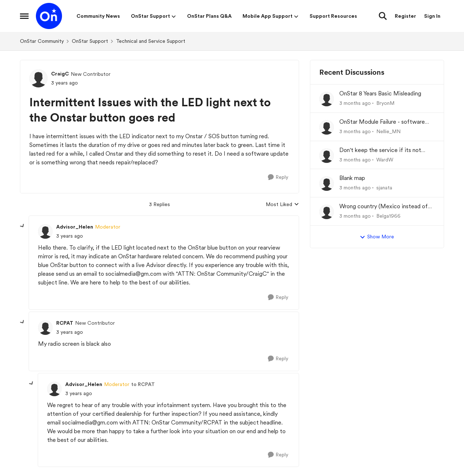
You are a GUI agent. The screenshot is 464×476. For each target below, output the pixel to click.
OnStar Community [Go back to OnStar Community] (42, 41)
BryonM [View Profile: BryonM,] (385, 103)
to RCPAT (143, 384)
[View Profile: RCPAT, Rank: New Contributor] (45, 328)
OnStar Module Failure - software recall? (382, 122)
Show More (377, 237)
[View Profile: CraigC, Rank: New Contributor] (38, 78)
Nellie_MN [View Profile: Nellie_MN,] (388, 131)
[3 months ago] (355, 103)
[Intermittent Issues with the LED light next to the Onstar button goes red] (70, 236)
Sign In (432, 16)
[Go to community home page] (49, 16)
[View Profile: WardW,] (327, 156)
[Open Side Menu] (24, 16)
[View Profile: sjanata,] (327, 184)
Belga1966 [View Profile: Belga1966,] (388, 216)
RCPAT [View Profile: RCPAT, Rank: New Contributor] (65, 323)
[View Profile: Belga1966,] (327, 212)
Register (405, 16)
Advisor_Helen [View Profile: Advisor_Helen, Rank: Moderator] (75, 227)
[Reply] (278, 177)
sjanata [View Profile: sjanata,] (384, 188)
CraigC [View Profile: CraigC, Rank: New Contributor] (60, 74)
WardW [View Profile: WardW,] (385, 159)
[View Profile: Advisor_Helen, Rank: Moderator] (45, 231)
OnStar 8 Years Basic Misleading (380, 93)
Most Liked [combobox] (282, 205)
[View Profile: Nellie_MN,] (327, 127)
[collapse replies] (22, 226)
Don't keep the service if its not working (380, 150)
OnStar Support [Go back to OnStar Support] (90, 41)
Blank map (352, 178)
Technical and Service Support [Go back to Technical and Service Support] (151, 41)
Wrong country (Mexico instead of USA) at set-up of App (384, 207)
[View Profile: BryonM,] (327, 99)
